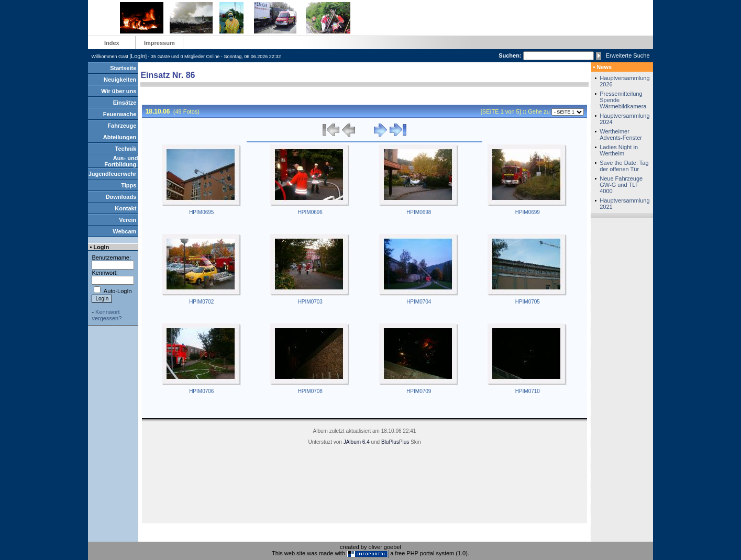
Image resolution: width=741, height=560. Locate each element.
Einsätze (125, 103)
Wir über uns (119, 91)
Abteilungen (120, 137)
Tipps (129, 185)
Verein (128, 220)
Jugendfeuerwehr (113, 174)
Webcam (124, 231)
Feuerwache (120, 114)
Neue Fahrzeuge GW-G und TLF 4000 (621, 185)
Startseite (123, 68)
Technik (126, 149)
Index (112, 43)
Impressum (159, 43)
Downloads (121, 197)
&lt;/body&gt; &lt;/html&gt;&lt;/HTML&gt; (364, 314)
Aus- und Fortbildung (121, 161)
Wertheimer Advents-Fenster (621, 135)
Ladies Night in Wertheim (619, 150)
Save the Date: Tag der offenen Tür (624, 166)
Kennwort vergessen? (107, 315)
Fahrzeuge (122, 126)
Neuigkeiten (120, 80)
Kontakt (125, 208)
